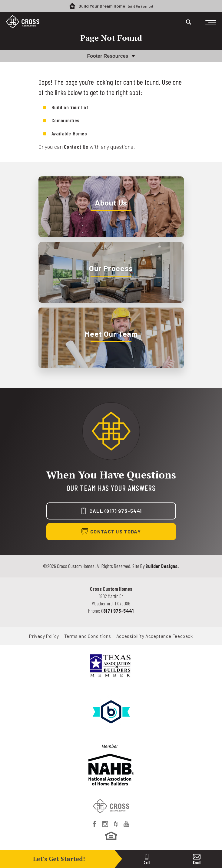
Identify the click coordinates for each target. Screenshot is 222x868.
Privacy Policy (44, 636)
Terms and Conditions (88, 636)
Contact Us (76, 147)
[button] (189, 26)
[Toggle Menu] (211, 23)
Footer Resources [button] (108, 56)
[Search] (189, 22)
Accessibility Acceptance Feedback (155, 636)
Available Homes (69, 133)
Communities (66, 120)
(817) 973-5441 (117, 611)
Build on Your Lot (70, 107)
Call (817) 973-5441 (116, 511)
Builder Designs (161, 566)
